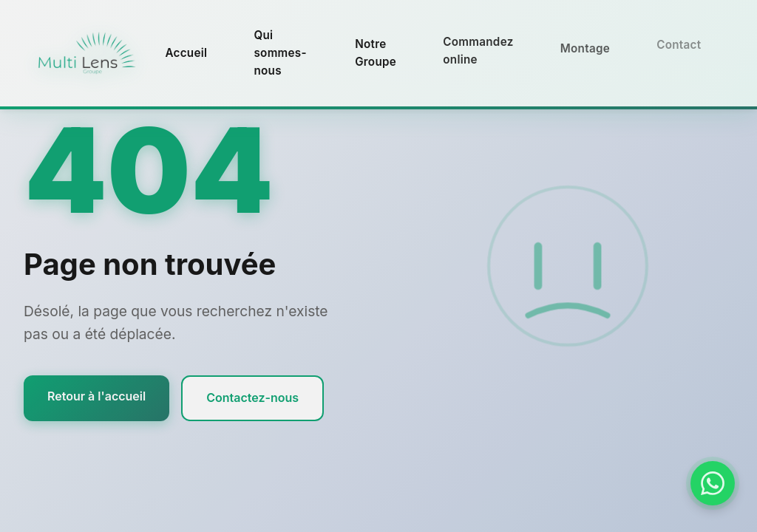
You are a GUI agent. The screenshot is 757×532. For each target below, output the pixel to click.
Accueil (186, 53)
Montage (585, 45)
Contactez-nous (252, 398)
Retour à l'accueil (96, 396)
